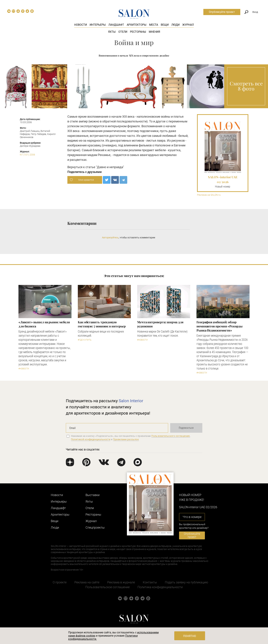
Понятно (190, 636)
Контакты (150, 582)
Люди (175, 25)
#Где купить (85, 340)
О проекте (60, 582)
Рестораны (138, 32)
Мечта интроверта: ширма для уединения (160, 324)
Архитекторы (137, 25)
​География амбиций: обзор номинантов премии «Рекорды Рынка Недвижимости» (220, 326)
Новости (81, 25)
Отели (123, 32)
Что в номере (192, 517)
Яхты (112, 32)
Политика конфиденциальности (160, 587)
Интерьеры (98, 25)
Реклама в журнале (121, 582)
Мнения (154, 32)
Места (154, 25)
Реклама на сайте (87, 582)
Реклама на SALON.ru (209, 195)
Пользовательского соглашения (171, 436)
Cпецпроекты (95, 527)
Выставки (93, 495)
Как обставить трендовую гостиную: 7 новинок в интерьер (102, 324)
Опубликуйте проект (222, 12)
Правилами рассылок (126, 439)
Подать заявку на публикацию (187, 582)
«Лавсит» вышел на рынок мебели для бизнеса (44, 324)
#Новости (24, 369)
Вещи (165, 25)
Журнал (188, 25)
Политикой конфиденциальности (91, 439)
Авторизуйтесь (110, 237)
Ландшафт (116, 25)
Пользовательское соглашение (107, 587)
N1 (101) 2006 (27, 155)
